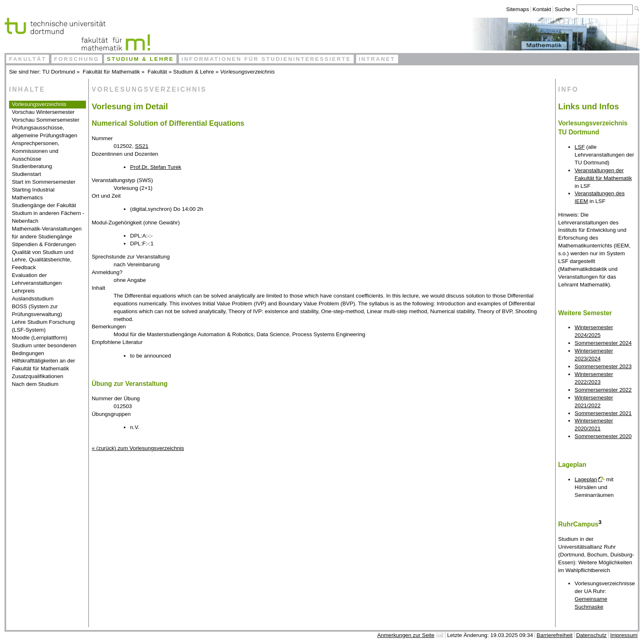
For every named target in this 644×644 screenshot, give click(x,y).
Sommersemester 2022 (603, 390)
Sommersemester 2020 (603, 436)
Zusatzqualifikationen (38, 376)
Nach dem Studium (35, 384)
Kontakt (542, 9)
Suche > (566, 9)
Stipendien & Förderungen (44, 244)
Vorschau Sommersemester (46, 120)
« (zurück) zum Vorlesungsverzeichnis (138, 448)
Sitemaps (518, 9)
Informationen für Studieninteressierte (266, 59)
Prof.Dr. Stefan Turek (155, 167)
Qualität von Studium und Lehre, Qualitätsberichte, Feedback (43, 260)
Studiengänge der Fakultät (44, 205)
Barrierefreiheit (555, 635)
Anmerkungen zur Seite (406, 635)
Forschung (76, 59)
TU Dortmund (59, 72)
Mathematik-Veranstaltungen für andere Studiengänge (47, 233)
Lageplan (586, 479)
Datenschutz (591, 635)
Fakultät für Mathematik (111, 72)
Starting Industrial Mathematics (33, 194)
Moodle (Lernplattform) (40, 338)
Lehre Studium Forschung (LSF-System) (43, 326)
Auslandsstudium (33, 299)
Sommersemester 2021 (603, 413)
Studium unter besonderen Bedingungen (44, 349)
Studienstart (27, 174)
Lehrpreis (23, 291)
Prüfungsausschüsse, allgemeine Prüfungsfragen (45, 132)
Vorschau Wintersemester (43, 112)
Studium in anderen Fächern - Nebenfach (48, 217)
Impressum (624, 635)
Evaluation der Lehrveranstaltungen (37, 279)
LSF (579, 147)
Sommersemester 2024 (603, 343)
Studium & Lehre (140, 59)
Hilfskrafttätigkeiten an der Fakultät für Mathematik (44, 365)
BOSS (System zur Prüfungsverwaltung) (37, 310)
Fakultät (28, 59)
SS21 (142, 146)
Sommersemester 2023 (603, 366)
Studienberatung (32, 166)
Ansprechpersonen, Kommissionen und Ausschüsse (36, 151)
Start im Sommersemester (44, 182)
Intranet (377, 59)
